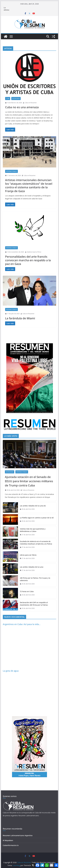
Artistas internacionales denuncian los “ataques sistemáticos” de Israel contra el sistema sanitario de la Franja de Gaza (29, 185)
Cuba (8, 99)
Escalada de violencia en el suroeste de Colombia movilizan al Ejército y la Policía (36, 543)
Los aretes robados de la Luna (32, 567)
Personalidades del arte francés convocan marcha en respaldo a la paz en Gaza (28, 260)
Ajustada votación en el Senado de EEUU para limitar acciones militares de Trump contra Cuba (29, 481)
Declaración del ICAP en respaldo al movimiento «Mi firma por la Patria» (34, 604)
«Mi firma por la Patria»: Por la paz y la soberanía (35, 579)
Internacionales (11, 171)
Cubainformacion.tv (11, 845)
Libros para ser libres (28, 555)
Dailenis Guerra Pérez (34, 252)
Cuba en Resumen (31, 103)
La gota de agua (11, 671)
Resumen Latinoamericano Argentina (18, 835)
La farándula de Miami (20, 318)
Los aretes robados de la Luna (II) (33, 506)
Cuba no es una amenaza (22, 107)
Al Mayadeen (8, 840)
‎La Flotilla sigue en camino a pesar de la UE (37, 518)
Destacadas (16, 99)
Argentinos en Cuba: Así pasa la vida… (22, 624)
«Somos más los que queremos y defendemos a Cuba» (33, 530)
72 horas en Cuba (27, 591)
